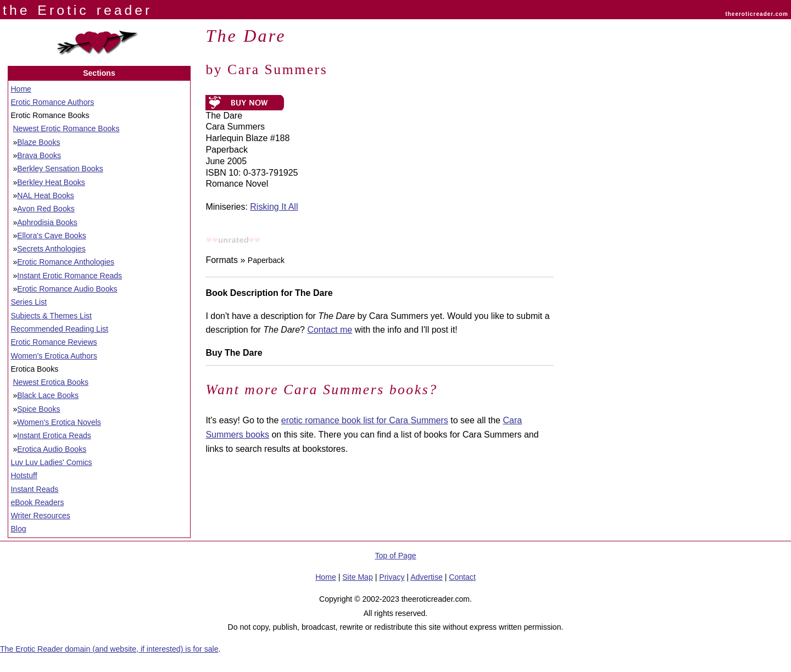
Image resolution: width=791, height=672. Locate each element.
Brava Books (39, 155)
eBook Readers (37, 502)
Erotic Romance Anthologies (66, 262)
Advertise (427, 577)
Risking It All (274, 207)
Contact (462, 577)
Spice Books (38, 409)
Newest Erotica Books (51, 382)
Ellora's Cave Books (52, 236)
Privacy (392, 577)
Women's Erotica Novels (59, 422)
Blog (18, 529)
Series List (29, 302)
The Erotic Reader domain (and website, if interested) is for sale (109, 649)
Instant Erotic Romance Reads (69, 276)
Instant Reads (34, 489)
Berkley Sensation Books (60, 169)
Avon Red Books (46, 209)
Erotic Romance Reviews (54, 342)
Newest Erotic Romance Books (66, 128)
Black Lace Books (48, 395)
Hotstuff (24, 475)
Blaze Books (38, 142)
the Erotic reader (77, 10)
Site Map (358, 577)
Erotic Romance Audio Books (67, 289)
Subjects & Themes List (51, 316)
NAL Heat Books (46, 195)
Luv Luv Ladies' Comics (51, 462)
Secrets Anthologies (51, 249)
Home (21, 89)
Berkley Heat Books (51, 182)
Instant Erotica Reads (54, 435)
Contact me (330, 330)
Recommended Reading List (59, 329)
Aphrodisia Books (47, 222)
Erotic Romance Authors (52, 102)
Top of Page (395, 556)
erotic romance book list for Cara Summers (365, 420)
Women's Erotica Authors (54, 356)
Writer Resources (40, 516)
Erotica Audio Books (52, 449)
